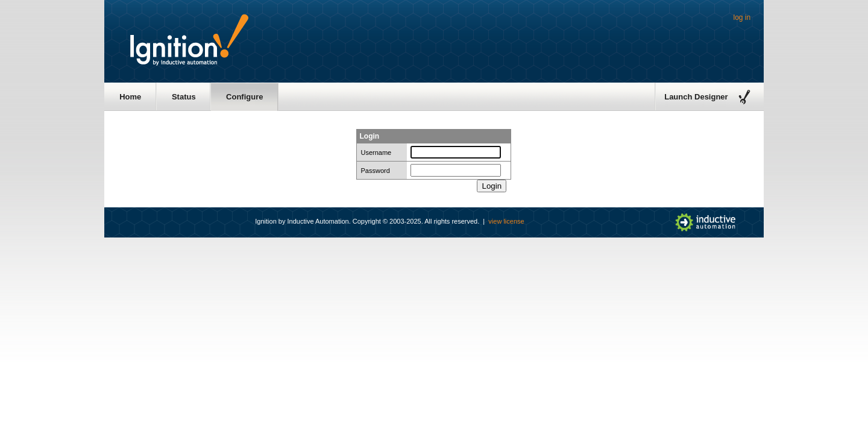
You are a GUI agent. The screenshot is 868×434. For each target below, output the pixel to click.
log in (742, 17)
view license (506, 221)
